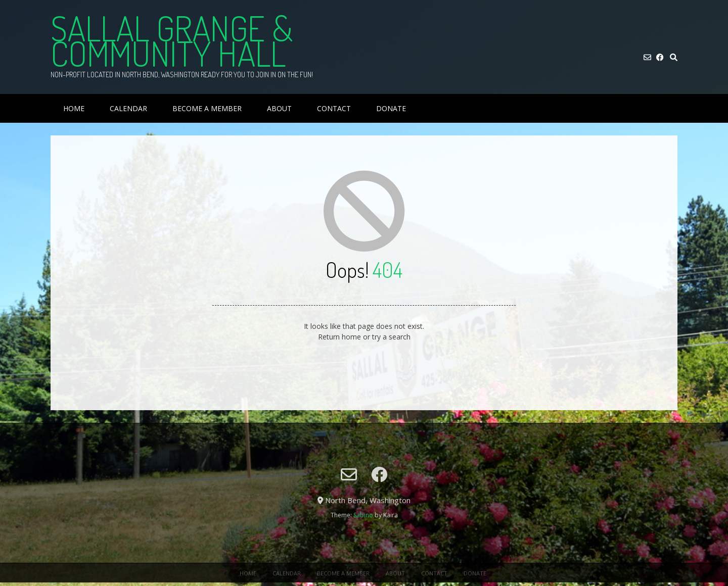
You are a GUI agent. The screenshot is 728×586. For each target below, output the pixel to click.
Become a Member (207, 108)
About (279, 108)
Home (74, 108)
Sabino (363, 515)
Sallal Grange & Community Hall (172, 40)
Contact (334, 108)
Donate (391, 108)
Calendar (128, 108)
